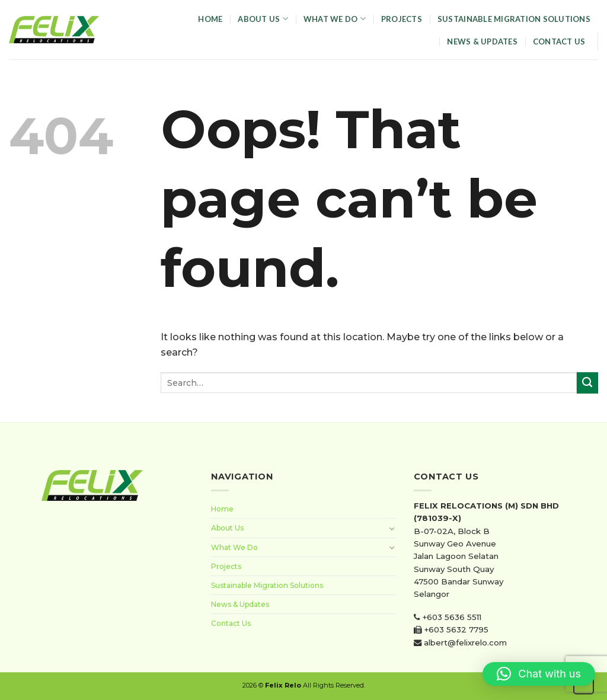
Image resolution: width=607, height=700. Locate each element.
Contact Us (559, 41)
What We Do (335, 19)
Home (210, 19)
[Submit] (587, 383)
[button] (539, 674)
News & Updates (482, 41)
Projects (402, 19)
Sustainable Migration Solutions (514, 19)
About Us (263, 19)
